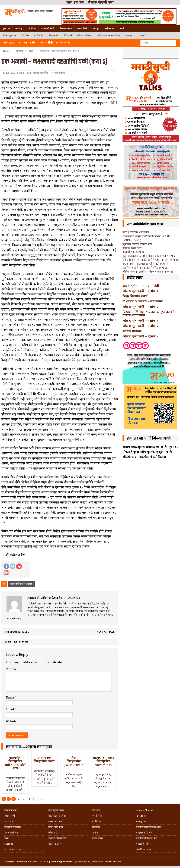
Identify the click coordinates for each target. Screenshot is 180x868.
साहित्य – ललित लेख (85, 35)
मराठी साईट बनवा (56, 827)
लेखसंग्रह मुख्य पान (9, 35)
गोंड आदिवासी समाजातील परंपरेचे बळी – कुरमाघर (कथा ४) (150, 260)
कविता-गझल (97, 838)
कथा (56, 73)
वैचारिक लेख (39, 35)
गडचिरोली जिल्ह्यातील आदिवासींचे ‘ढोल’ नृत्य (15, 763)
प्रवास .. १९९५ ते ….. (57, 821)
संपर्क (122, 29)
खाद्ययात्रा (96, 827)
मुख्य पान (6, 29)
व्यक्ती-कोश (97, 816)
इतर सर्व (142, 35)
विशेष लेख (25, 35)
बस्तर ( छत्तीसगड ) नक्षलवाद (136, 232)
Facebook (141, 816)
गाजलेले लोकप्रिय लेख (57, 838)
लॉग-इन (96, 29)
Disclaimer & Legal (14, 849)
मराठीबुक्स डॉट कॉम (144, 833)
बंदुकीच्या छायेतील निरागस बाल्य (137, 244)
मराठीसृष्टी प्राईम (143, 844)
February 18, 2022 (15, 73)
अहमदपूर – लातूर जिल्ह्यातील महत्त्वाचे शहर (103, 761)
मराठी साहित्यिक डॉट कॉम (147, 838)
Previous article (17, 632)
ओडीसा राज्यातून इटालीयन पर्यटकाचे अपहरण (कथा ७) (148, 272)
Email (10, 709)
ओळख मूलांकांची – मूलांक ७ (140, 320)
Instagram (141, 821)
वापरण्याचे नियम (11, 833)
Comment (13, 669)
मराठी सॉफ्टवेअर (55, 844)
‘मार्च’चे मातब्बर (132, 331)
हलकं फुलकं (129, 35)
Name (10, 698)
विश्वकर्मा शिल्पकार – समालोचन (143, 301)
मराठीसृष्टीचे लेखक (56, 810)
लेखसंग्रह (19, 29)
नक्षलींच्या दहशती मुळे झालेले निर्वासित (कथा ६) (145, 268)
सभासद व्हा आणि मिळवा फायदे (149, 438)
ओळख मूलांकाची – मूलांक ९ (140, 291)
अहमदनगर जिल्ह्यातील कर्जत (45, 759)
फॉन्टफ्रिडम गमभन (144, 849)
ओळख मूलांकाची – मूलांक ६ (140, 326)
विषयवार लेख (54, 35)
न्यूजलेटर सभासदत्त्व (13, 827)
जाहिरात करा (110, 29)
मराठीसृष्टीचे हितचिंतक (57, 816)
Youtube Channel (144, 810)
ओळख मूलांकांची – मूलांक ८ (140, 306)
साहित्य (20, 51)
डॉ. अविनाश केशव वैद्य (39, 73)
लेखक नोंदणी (82, 29)
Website (11, 721)
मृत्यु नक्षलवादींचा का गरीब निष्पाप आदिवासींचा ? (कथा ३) (149, 256)
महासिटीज (97, 821)
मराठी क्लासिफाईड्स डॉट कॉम (148, 827)
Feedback (9, 844)
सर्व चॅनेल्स (32, 29)
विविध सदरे (68, 35)
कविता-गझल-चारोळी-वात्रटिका (109, 35)
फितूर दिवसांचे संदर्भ (135, 296)
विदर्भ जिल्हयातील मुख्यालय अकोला (74, 761)
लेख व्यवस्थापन (66, 29)
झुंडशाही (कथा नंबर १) (133, 248)
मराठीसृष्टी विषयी (48, 29)
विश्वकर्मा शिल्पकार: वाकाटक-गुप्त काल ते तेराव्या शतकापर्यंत (149, 314)
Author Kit (9, 821)
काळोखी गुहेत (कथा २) (133, 252)
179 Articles (73, 598)
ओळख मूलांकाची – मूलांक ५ (140, 336)
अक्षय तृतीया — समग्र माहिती (141, 286)
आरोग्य (95, 833)
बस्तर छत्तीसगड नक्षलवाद (21, 584)
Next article (106, 632)
